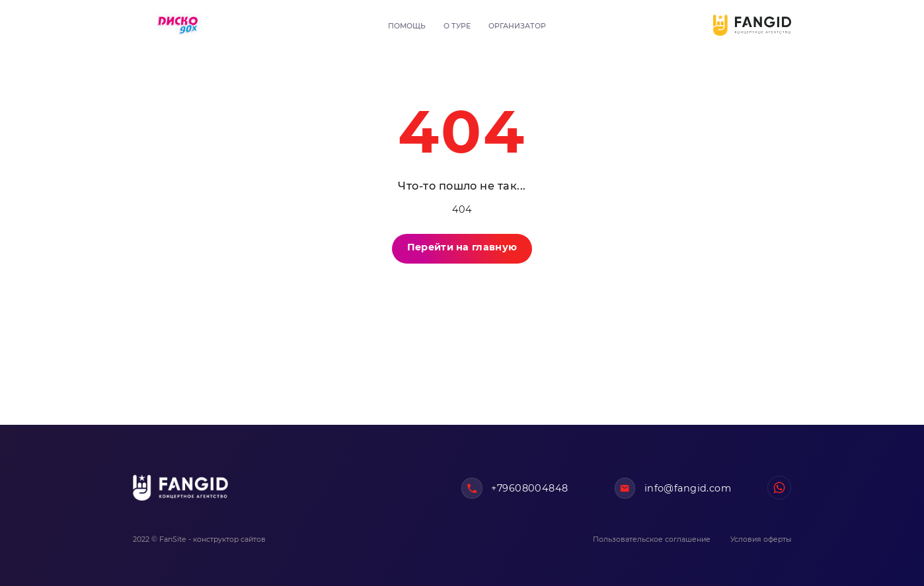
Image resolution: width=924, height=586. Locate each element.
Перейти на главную (462, 247)
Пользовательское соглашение (652, 539)
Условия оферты (761, 539)
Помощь (407, 26)
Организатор (517, 26)
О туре (457, 26)
